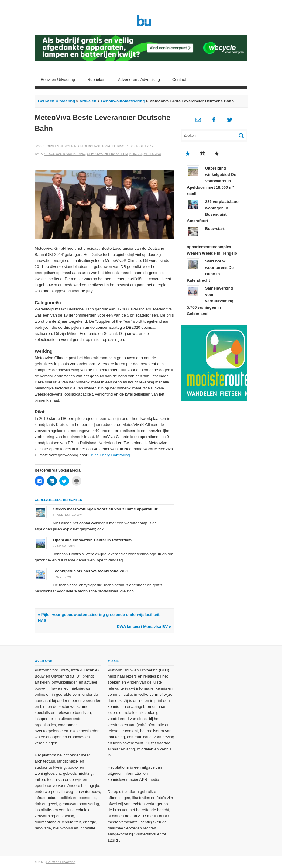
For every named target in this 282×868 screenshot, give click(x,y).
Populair (188, 153)
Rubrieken (96, 79)
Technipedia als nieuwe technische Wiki (90, 571)
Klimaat (136, 154)
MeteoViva (152, 154)
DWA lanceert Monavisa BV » (144, 627)
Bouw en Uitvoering (58, 79)
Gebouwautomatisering (123, 101)
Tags (217, 153)
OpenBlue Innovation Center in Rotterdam (92, 540)
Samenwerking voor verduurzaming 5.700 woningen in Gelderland (210, 301)
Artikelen (88, 101)
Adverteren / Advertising (139, 79)
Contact (179, 79)
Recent (202, 153)
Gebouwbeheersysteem (107, 154)
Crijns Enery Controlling (109, 455)
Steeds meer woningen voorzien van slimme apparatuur (105, 509)
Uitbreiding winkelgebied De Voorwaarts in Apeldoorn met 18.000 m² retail (211, 181)
